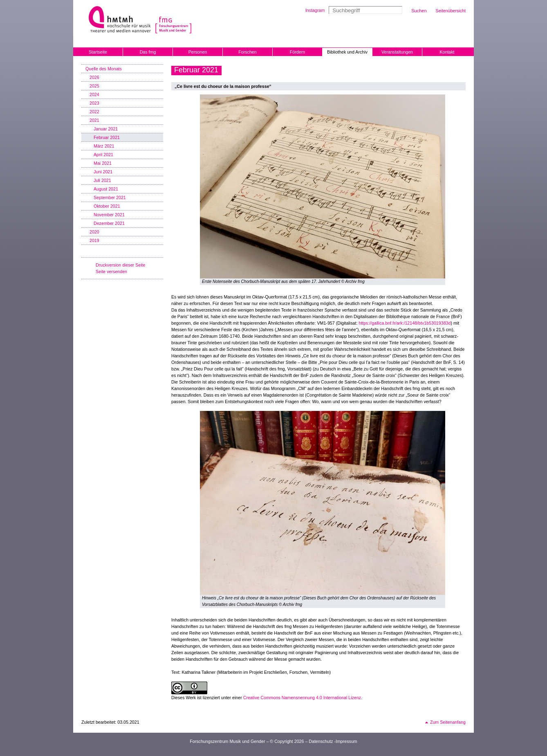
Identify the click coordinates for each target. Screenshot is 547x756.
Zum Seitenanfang (448, 722)
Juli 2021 (102, 180)
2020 (94, 232)
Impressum (346, 741)
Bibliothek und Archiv (347, 52)
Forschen (247, 52)
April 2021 (103, 155)
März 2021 (104, 146)
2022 (94, 112)
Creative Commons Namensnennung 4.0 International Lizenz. (303, 698)
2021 (94, 120)
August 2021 (106, 189)
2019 (94, 240)
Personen (198, 52)
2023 (94, 103)
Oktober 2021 (107, 206)
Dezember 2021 (109, 223)
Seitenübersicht (451, 11)
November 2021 (109, 215)
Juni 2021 (103, 172)
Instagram (315, 10)
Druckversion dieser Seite (120, 265)
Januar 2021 (106, 129)
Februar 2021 (107, 137)
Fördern (297, 52)
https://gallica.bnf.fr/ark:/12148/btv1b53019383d (405, 323)
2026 (94, 77)
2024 (94, 94)
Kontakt (447, 52)
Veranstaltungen (397, 52)
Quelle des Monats (104, 69)
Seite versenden (111, 271)
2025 (94, 86)
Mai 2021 (103, 163)
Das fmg (148, 52)
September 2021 (110, 197)
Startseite (98, 52)
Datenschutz (321, 741)
